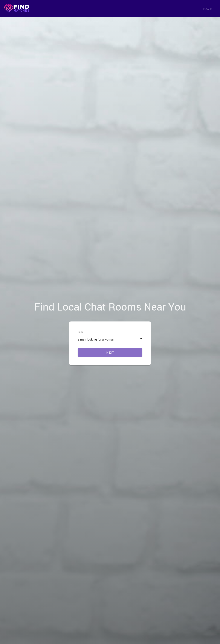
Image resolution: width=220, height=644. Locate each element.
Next (110, 352)
